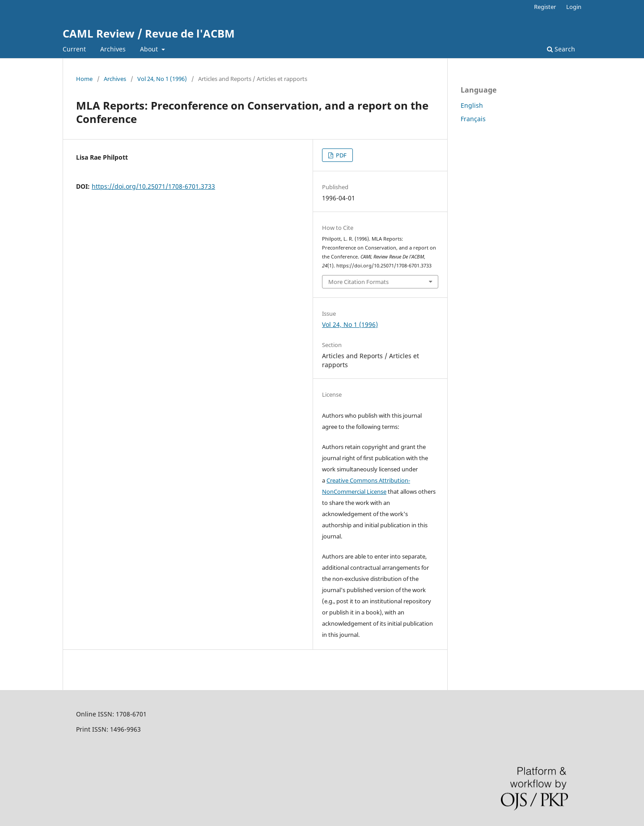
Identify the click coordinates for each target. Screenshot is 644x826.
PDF (341, 155)
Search (561, 49)
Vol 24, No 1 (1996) (162, 79)
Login (574, 7)
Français (473, 119)
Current (74, 49)
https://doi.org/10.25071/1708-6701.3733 (153, 186)
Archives (113, 49)
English (472, 105)
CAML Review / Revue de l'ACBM (149, 33)
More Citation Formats (358, 282)
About (150, 49)
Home (84, 79)
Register (545, 7)
